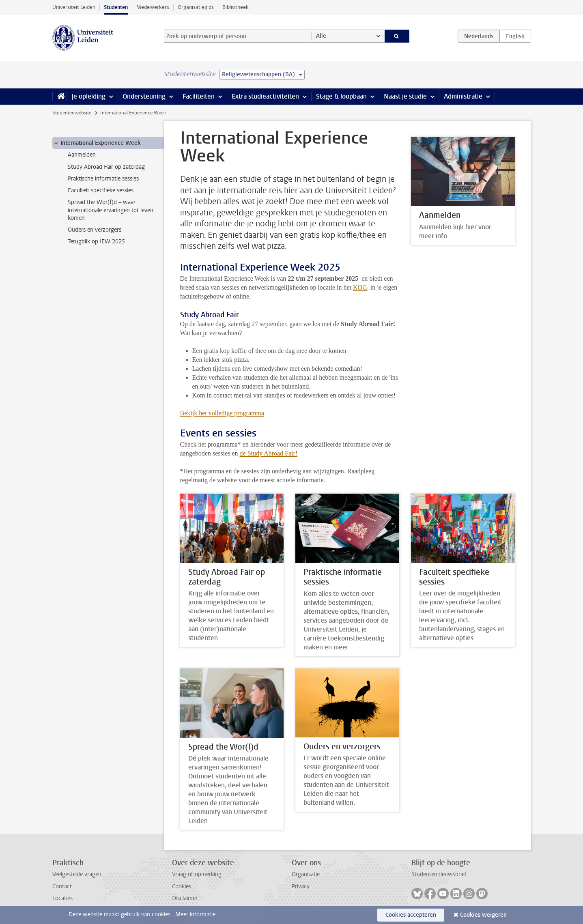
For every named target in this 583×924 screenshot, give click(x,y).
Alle (321, 36)
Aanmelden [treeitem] (82, 155)
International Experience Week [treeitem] (97, 143)
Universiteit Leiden (74, 7)
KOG (360, 287)
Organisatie (306, 874)
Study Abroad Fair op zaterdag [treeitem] (106, 167)
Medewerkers (153, 7)
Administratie (463, 96)
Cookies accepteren (411, 915)
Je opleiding (88, 96)
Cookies (182, 886)
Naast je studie (405, 96)
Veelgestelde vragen (77, 874)
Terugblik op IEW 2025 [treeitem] (96, 242)
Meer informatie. (196, 914)
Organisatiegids (196, 7)
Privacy (301, 886)
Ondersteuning (144, 96)
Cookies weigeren (483, 915)
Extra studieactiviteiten (265, 96)
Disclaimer (185, 898)
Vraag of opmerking (197, 874)
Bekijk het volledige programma (222, 413)
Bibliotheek (236, 7)
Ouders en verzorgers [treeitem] (95, 230)
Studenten (116, 7)
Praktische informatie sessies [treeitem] (103, 179)
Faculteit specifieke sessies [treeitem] (101, 190)
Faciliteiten (199, 96)
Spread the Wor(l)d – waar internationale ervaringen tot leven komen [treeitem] (111, 210)
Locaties (62, 898)
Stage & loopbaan (341, 96)
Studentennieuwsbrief (439, 874)
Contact (62, 886)
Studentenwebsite (72, 113)
